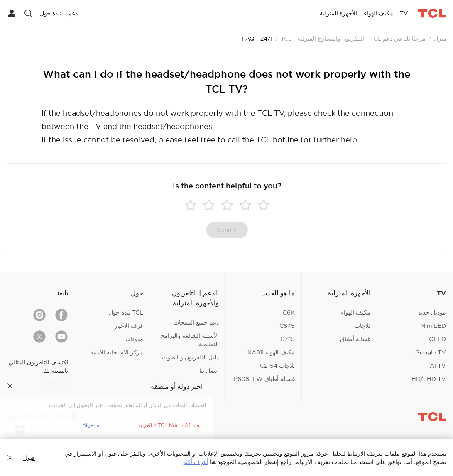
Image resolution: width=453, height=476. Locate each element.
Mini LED (433, 326)
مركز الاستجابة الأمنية (117, 352)
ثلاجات (362, 326)
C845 (287, 326)
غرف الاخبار (129, 326)
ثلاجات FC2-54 (275, 366)
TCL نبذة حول (126, 312)
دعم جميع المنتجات (196, 322)
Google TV (431, 352)
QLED (437, 339)
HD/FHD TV (429, 379)
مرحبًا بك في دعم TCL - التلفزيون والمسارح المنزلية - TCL (353, 39)
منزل (440, 39)
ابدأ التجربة (55, 382)
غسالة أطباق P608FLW (264, 379)
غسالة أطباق (355, 339)
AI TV (438, 366)
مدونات (134, 339)
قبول (29, 458)
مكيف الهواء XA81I (271, 352)
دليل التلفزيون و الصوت (190, 357)
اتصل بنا (209, 371)
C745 (288, 339)
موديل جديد (432, 312)
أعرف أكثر (196, 462)
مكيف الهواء (356, 312)
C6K (289, 312)
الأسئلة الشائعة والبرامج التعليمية (190, 340)
